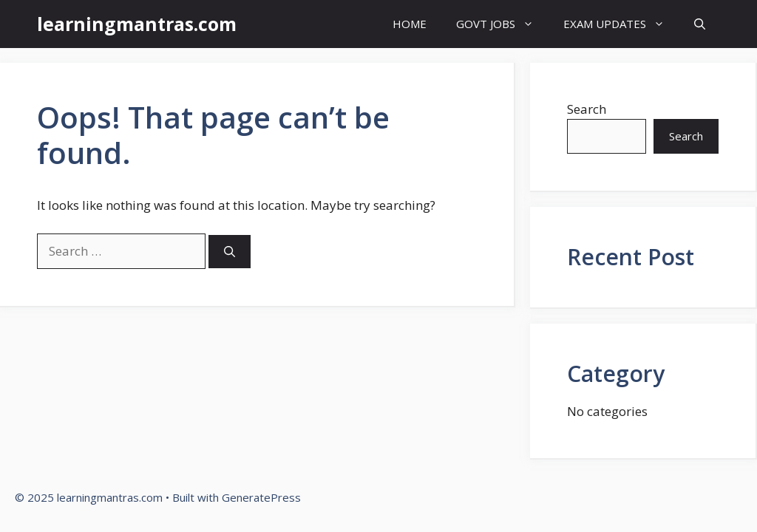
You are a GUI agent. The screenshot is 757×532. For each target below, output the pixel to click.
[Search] (230, 252)
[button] (700, 24)
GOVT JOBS (502, 24)
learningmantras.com (137, 24)
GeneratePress (261, 497)
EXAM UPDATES (621, 24)
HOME (410, 24)
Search (587, 109)
